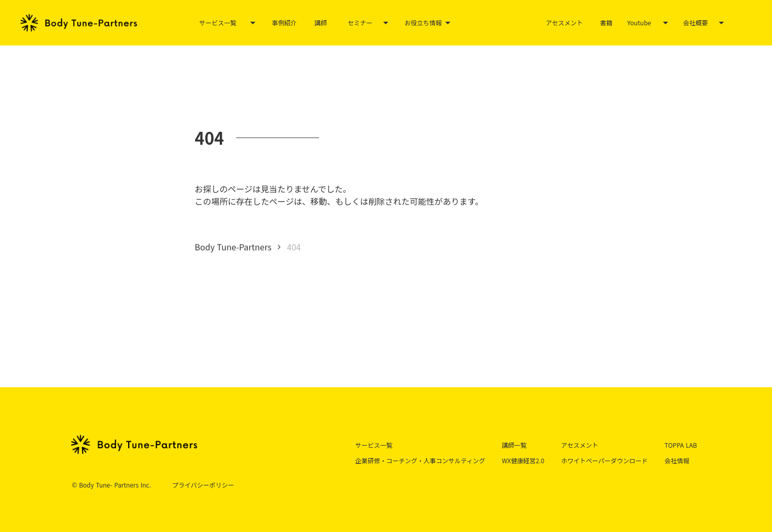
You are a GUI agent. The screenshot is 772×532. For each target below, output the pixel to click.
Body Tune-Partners (233, 247)
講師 (321, 22)
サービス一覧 (218, 23)
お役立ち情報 (423, 23)
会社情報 (677, 460)
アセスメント (565, 22)
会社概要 (695, 23)
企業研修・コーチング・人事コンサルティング (420, 460)
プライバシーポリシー (203, 485)
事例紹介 (284, 22)
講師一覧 (514, 445)
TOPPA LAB (681, 445)
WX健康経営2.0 (523, 460)
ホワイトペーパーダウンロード (604, 460)
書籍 (606, 22)
